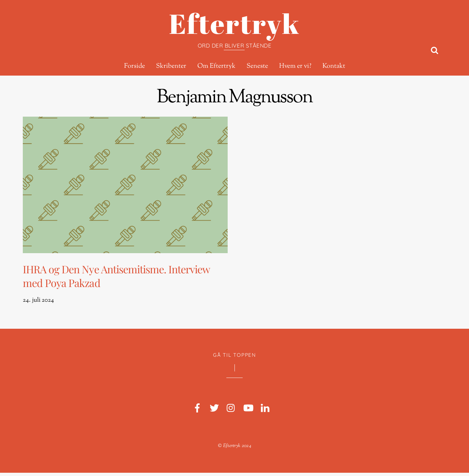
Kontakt (334, 66)
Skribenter (171, 66)
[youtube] (248, 412)
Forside (135, 66)
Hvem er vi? (295, 66)
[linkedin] (265, 412)
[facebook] (197, 412)
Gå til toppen (234, 358)
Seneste (257, 66)
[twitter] (214, 412)
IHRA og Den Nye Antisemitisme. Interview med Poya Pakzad (120, 277)
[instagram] (231, 412)
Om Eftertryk (216, 66)
